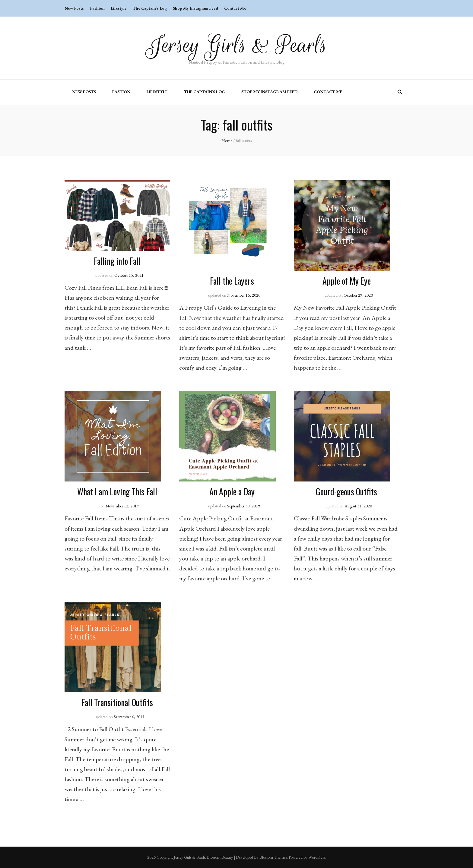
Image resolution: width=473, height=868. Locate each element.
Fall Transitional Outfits (117, 702)
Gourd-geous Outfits (346, 492)
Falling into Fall (117, 261)
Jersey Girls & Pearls (237, 45)
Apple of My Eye (347, 281)
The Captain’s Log (150, 8)
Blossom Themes (273, 857)
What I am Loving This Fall (117, 492)
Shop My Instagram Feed (195, 8)
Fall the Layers (232, 281)
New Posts (74, 8)
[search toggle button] (400, 92)
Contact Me (235, 8)
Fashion (97, 8)
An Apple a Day (232, 492)
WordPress (317, 857)
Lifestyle (119, 8)
